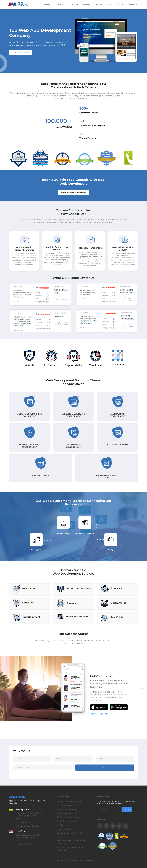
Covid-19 (74, 5)
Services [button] (46, 5)
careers (120, 5)
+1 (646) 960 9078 (24, 844)
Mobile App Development (69, 802)
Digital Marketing (65, 829)
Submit (105, 767)
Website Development (68, 813)
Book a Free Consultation (73, 192)
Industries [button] (60, 5)
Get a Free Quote (21, 53)
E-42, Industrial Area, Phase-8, (29, 816)
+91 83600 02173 (23, 822)
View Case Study (99, 714)
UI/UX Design (63, 825)
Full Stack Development (68, 817)
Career (60, 837)
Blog (110, 5)
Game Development (67, 821)
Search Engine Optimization (70, 833)
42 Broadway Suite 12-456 (28, 838)
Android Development (67, 809)
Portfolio (86, 5)
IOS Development (65, 805)
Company (99, 5)
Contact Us (133, 5)
